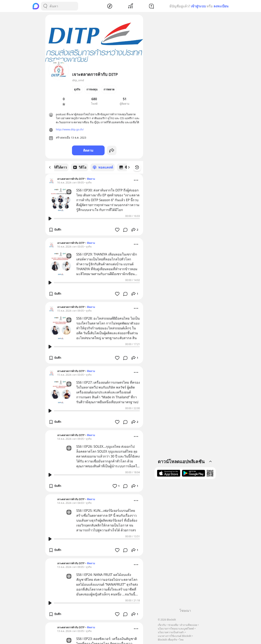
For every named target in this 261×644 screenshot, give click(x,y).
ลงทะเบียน (221, 6)
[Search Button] (45, 6)
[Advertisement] (185, 545)
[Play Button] (50, 218)
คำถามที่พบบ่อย (189, 625)
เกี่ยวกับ (162, 625)
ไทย (181, 640)
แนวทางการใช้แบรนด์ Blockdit (175, 636)
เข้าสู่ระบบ (198, 6)
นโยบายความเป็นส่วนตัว (171, 632)
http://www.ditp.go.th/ (70, 129)
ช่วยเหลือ (173, 625)
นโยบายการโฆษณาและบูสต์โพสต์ (176, 629)
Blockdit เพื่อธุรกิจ (167, 640)
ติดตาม (88, 150)
